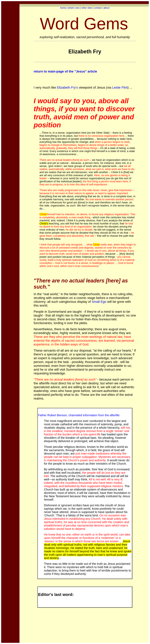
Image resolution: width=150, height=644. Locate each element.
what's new (74, 8)
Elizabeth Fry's (68, 87)
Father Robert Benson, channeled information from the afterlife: (79, 415)
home (63, 8)
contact (98, 8)
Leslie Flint (120, 87)
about (106, 8)
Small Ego (99, 302)
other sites (87, 8)
